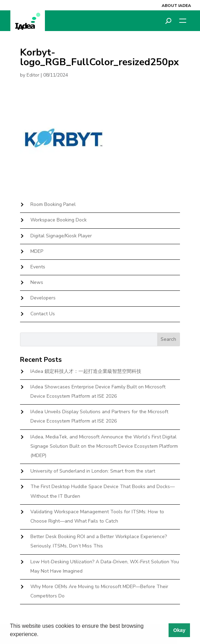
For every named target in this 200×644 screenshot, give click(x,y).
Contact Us (43, 314)
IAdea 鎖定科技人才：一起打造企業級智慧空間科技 (86, 371)
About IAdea (176, 6)
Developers (43, 298)
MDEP (37, 251)
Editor (33, 75)
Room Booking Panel (53, 204)
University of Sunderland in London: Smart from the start (93, 471)
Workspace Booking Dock (59, 220)
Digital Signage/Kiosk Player (61, 236)
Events (38, 267)
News (37, 282)
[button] (41, 635)
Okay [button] (179, 630)
